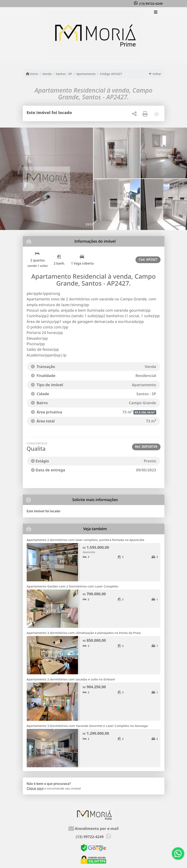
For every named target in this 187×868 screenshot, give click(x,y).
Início (32, 74)
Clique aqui (35, 788)
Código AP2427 (111, 74)
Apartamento (86, 74)
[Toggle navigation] (156, 12)
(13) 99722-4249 (151, 3)
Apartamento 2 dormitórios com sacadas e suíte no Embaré (71, 679)
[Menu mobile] (94, 35)
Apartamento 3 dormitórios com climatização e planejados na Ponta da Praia (84, 633)
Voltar (155, 74)
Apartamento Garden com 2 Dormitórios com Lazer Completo (72, 586)
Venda (47, 74)
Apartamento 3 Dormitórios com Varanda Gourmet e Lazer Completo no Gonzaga (87, 726)
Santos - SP (64, 74)
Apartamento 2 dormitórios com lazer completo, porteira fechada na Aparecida (85, 540)
